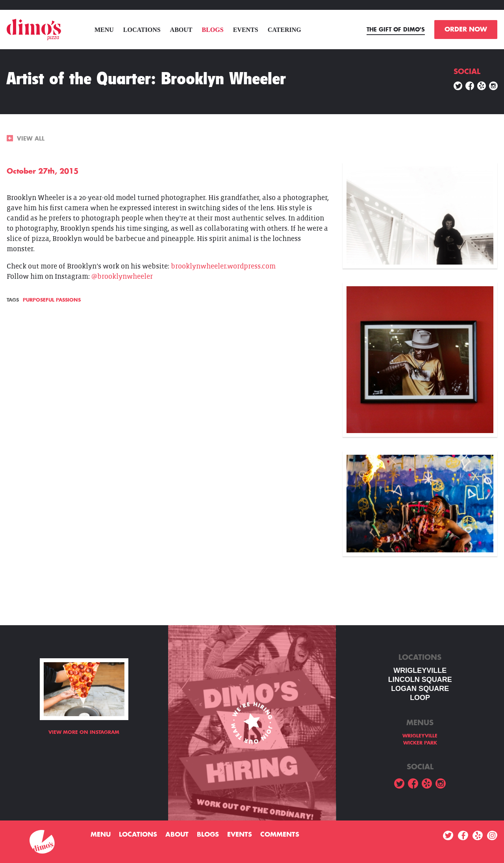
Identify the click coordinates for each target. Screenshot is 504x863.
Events (246, 30)
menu (104, 30)
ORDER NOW (466, 30)
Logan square (420, 689)
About (181, 30)
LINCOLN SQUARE (420, 680)
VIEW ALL (26, 139)
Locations (142, 30)
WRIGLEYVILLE (420, 670)
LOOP (420, 698)
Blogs (213, 30)
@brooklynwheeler (122, 277)
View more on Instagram (84, 732)
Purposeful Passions (52, 300)
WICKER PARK (420, 743)
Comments (280, 835)
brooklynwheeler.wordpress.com (223, 266)
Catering (284, 30)
